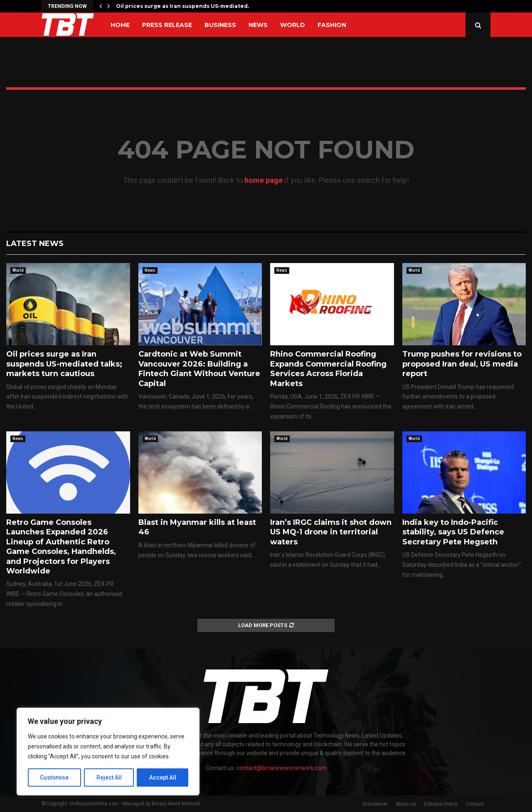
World (293, 25)
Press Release (167, 25)
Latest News (35, 244)
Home (120, 25)
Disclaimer (375, 804)
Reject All (110, 778)
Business (220, 25)
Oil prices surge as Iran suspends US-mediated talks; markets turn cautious (64, 364)
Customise (55, 778)
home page (264, 180)
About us (406, 804)
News (258, 25)
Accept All (163, 778)
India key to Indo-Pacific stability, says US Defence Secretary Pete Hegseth (453, 532)
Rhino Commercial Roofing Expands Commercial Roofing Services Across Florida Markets (328, 369)
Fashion (332, 25)
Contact (475, 804)
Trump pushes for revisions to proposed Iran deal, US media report (462, 364)
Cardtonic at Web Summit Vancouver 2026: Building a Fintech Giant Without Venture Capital (199, 369)
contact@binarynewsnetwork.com (282, 768)
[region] (108, 752)
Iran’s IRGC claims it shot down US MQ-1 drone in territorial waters (331, 532)
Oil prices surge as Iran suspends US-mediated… (184, 6)
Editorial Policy (441, 804)
